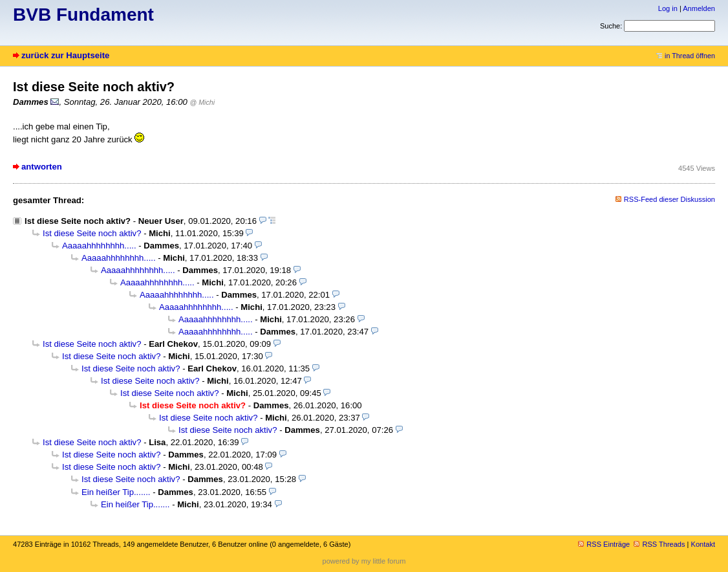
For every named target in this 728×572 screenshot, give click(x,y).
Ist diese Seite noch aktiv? (78, 221)
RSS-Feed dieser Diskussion (669, 199)
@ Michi (203, 102)
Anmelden (699, 8)
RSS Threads (659, 544)
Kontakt (703, 544)
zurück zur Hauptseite (65, 55)
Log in (668, 8)
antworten (42, 167)
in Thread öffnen (686, 56)
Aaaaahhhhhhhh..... (99, 246)
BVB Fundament (83, 15)
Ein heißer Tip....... (116, 492)
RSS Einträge (604, 544)
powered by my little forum (364, 561)
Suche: (611, 26)
